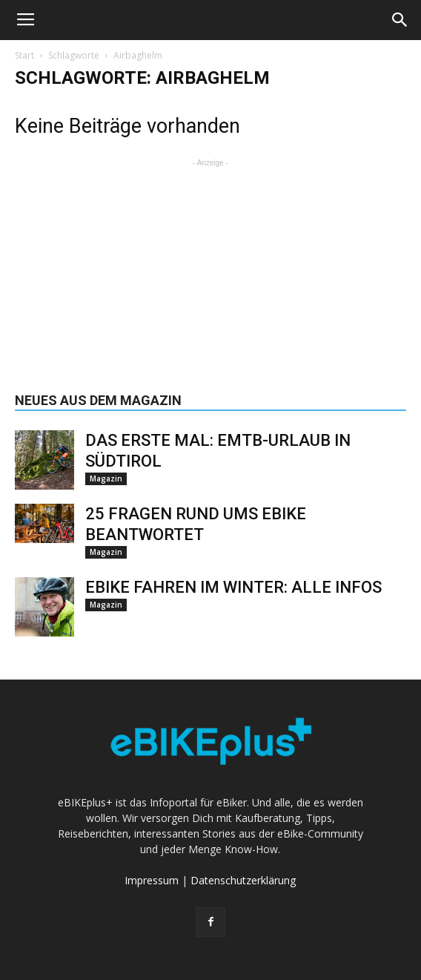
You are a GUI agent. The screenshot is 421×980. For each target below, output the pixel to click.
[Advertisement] (210, 263)
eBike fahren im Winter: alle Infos (233, 587)
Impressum (152, 880)
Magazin (106, 479)
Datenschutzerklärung (243, 880)
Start (24, 55)
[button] (400, 20)
